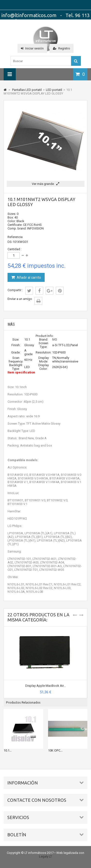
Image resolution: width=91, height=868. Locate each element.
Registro (62, 48)
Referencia (15, 237)
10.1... (8, 750)
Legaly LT (45, 856)
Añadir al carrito (29, 277)
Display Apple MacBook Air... (45, 686)
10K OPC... (55, 750)
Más (11, 324)
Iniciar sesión (32, 48)
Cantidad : (15, 249)
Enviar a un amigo (20, 299)
